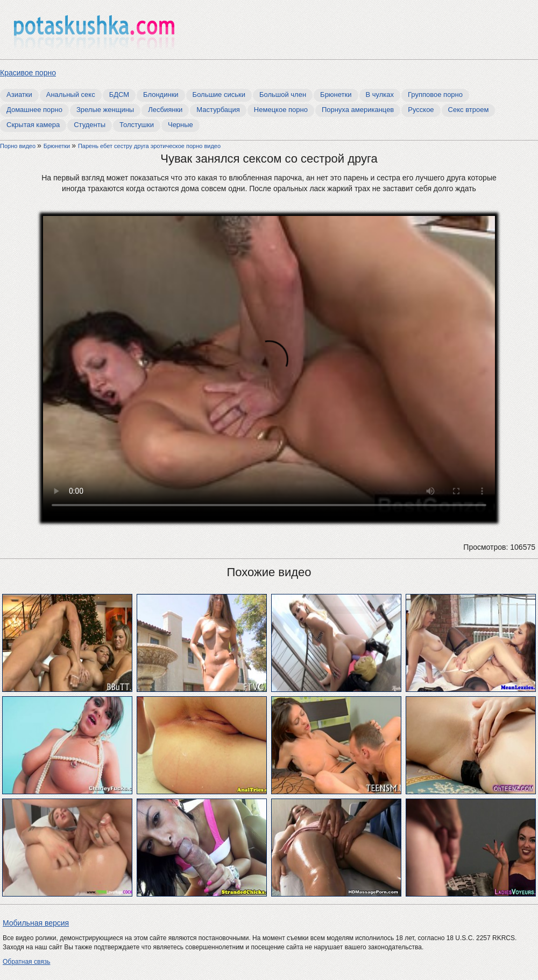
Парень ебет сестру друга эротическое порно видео (149, 146)
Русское (421, 110)
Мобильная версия (36, 923)
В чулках (380, 94)
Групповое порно (435, 94)
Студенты (90, 125)
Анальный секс (71, 94)
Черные (180, 125)
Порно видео (19, 146)
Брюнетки (336, 94)
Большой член (283, 94)
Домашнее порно (34, 110)
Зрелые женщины (105, 110)
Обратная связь (26, 962)
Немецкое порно (281, 110)
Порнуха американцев (358, 110)
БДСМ (119, 94)
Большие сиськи (219, 94)
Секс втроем (469, 110)
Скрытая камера (33, 125)
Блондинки (161, 94)
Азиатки (19, 94)
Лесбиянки (165, 110)
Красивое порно (28, 73)
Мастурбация (218, 110)
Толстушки (137, 125)
